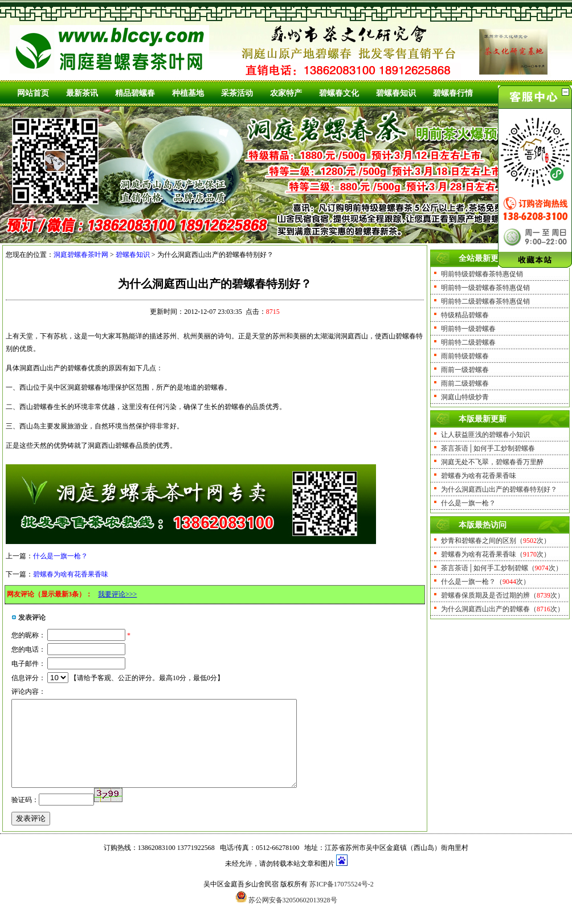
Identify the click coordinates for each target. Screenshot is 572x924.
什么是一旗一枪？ (60, 556)
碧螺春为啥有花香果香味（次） (496, 554)
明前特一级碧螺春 (468, 329)
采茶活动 (237, 93)
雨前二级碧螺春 (465, 383)
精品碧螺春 (135, 93)
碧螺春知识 (396, 93)
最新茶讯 (82, 93)
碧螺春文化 (339, 93)
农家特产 (286, 93)
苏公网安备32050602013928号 (293, 917)
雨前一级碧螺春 (465, 370)
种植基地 (188, 93)
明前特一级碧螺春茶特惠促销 (485, 288)
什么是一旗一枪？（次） (485, 582)
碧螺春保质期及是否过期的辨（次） (502, 595)
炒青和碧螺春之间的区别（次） (496, 541)
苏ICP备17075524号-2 (342, 901)
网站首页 (33, 93)
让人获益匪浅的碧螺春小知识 (485, 435)
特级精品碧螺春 (465, 315)
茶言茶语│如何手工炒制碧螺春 (488, 448)
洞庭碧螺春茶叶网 (81, 255)
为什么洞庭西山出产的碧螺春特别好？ (499, 489)
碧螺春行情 (453, 93)
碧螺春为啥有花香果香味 (71, 574)
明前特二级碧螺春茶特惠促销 (485, 301)
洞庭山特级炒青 (465, 397)
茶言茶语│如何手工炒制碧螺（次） (502, 568)
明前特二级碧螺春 (468, 342)
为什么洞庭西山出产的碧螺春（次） (502, 609)
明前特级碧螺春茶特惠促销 (482, 274)
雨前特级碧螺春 (465, 356)
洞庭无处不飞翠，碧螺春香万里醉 (492, 462)
